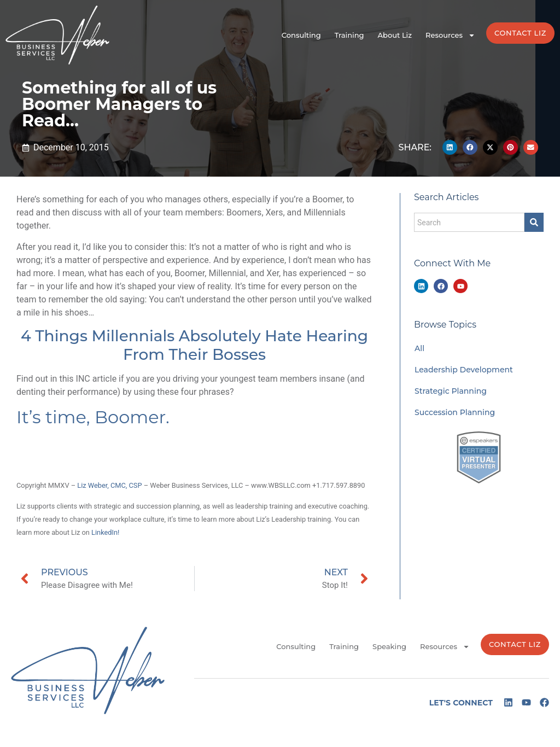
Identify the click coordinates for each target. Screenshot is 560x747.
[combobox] (469, 222)
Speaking (389, 646)
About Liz (395, 35)
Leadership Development (464, 370)
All (419, 348)
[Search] (534, 222)
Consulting (301, 35)
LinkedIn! (105, 532)
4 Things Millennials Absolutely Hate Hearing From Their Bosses (194, 345)
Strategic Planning (451, 391)
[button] (450, 147)
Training (349, 35)
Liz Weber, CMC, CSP (109, 485)
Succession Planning (455, 412)
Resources (450, 35)
